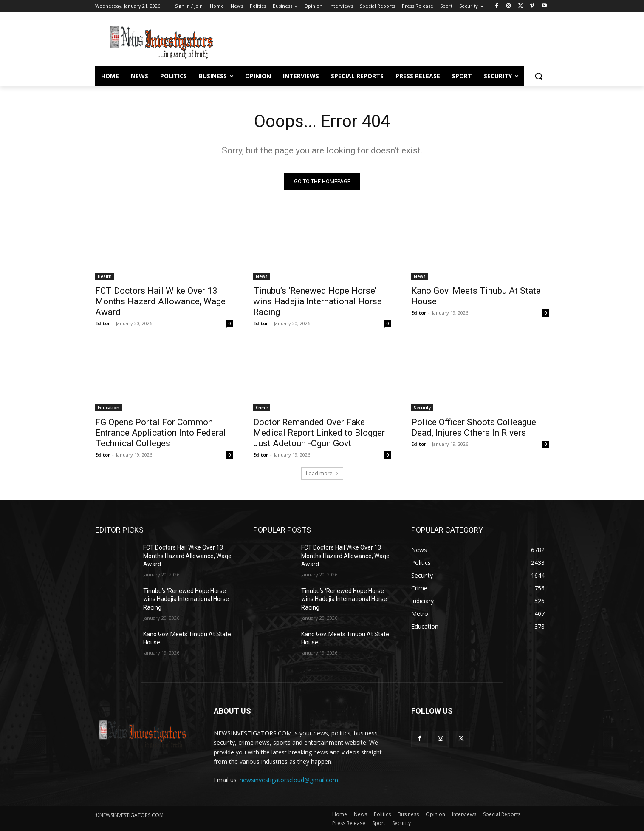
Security (422, 408)
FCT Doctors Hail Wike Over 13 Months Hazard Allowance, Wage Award (160, 301)
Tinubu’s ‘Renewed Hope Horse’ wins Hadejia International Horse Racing (318, 301)
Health (105, 276)
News (262, 276)
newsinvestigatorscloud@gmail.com (289, 780)
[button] (539, 76)
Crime (262, 408)
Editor (103, 323)
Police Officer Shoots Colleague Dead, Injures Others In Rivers (474, 427)
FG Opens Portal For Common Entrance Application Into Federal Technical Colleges (161, 433)
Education (109, 408)
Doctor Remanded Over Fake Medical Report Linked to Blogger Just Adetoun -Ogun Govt (319, 433)
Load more (322, 473)
